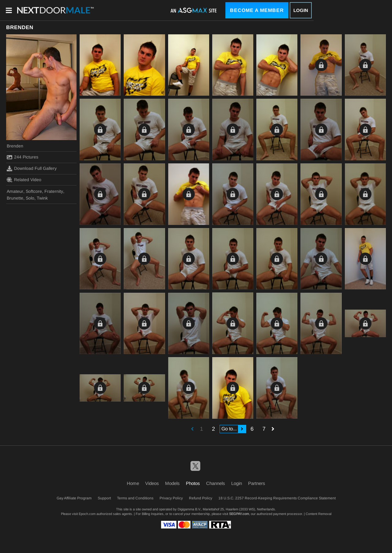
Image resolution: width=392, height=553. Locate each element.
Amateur (15, 191)
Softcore (34, 191)
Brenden (15, 146)
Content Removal (318, 514)
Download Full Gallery (32, 169)
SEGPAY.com (239, 514)
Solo (30, 198)
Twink (42, 198)
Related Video (24, 180)
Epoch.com (87, 514)
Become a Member (257, 10)
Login (301, 10)
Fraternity (54, 191)
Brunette (15, 198)
